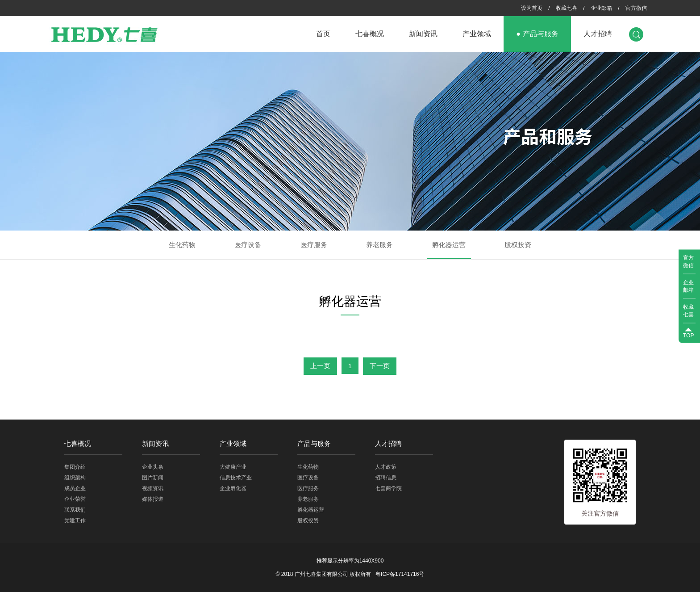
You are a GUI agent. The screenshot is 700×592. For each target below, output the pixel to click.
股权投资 (518, 245)
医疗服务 (314, 245)
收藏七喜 (567, 8)
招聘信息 (386, 478)
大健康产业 (233, 467)
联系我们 (75, 510)
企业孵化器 (233, 488)
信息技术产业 (236, 478)
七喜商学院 (388, 488)
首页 (323, 34)
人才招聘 (598, 34)
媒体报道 (153, 499)
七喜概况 (370, 34)
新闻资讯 (423, 34)
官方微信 (636, 8)
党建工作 (75, 521)
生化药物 (182, 245)
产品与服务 (541, 34)
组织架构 (75, 478)
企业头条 (153, 467)
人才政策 (386, 467)
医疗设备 (248, 245)
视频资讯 (153, 488)
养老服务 (379, 245)
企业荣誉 (75, 499)
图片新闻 (153, 478)
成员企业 (75, 488)
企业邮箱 (601, 8)
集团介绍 (75, 467)
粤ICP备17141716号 (400, 574)
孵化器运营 (449, 245)
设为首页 (532, 8)
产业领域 (477, 34)
